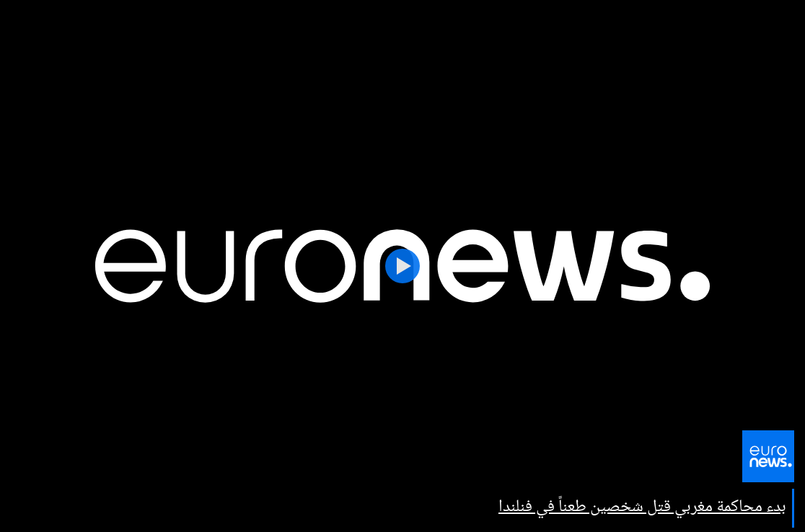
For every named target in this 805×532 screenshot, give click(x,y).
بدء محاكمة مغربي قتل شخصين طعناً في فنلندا (642, 507)
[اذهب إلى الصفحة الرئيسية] (768, 464)
